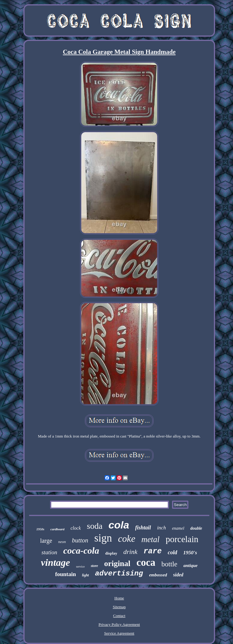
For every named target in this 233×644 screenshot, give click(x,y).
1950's (190, 553)
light (85, 575)
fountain (66, 574)
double (196, 528)
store (94, 566)
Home (119, 598)
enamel (178, 528)
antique (190, 565)
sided (178, 575)
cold (172, 552)
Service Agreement (119, 633)
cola (119, 525)
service (80, 567)
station (49, 552)
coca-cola (81, 550)
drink (130, 552)
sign (103, 538)
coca (146, 562)
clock (76, 528)
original (117, 563)
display (111, 553)
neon (62, 542)
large (46, 541)
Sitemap (119, 607)
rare (153, 551)
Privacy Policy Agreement (119, 624)
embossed (158, 575)
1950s (40, 529)
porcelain (182, 539)
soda (95, 526)
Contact (119, 616)
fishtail (143, 528)
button (80, 540)
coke (127, 539)
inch (162, 528)
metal (150, 539)
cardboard (57, 529)
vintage (56, 562)
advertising (119, 574)
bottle (169, 564)
